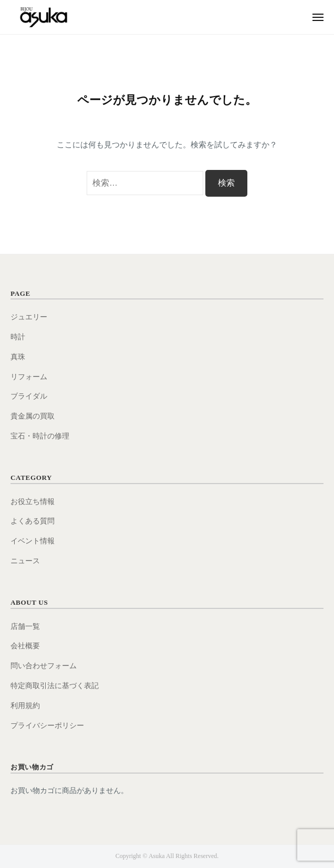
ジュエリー (29, 317)
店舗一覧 (25, 626)
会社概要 (25, 646)
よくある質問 (33, 521)
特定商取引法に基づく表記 (55, 686)
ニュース (25, 561)
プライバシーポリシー (47, 726)
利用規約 (25, 706)
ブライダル (29, 396)
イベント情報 (33, 541)
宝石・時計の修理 (40, 436)
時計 (18, 337)
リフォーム (29, 377)
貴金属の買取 (33, 416)
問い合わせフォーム (44, 666)
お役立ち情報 (33, 502)
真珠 (18, 357)
